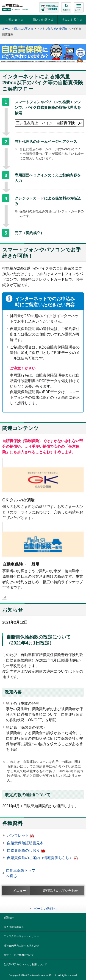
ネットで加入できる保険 (52, 29)
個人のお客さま (43, 20)
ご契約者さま (14, 20)
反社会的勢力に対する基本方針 (21, 946)
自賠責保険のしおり (26, 850)
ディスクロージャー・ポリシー (21, 936)
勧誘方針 (9, 918)
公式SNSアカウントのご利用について (25, 964)
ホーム (6, 29)
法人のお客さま (72, 20)
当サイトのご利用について (19, 955)
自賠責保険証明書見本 (25, 843)
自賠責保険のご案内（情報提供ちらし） (42, 858)
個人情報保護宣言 (14, 927)
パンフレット (20, 836)
